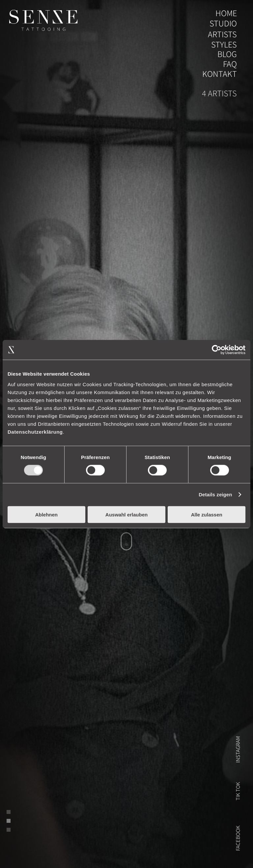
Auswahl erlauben (126, 514)
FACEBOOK (238, 838)
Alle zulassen (207, 514)
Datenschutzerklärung (35, 432)
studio (223, 24)
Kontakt (220, 74)
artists (222, 34)
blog (227, 54)
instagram (238, 749)
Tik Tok (238, 791)
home (226, 13)
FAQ (230, 64)
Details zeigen (215, 495)
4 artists (219, 93)
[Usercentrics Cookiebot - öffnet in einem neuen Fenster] (217, 350)
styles (224, 45)
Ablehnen (46, 514)
